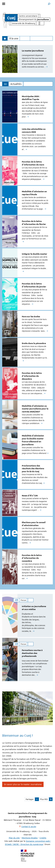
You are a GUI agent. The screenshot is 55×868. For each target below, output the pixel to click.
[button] (49, 4)
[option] (27, 59)
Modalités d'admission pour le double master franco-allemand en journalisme (33, 440)
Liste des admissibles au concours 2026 (34, 131)
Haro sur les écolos (31, 317)
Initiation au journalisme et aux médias (34, 608)
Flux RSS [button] (44, 799)
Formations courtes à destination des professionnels (32, 653)
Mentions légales (30, 838)
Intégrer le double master (34, 254)
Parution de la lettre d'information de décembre (32, 376)
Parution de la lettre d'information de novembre (32, 558)
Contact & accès (29, 826)
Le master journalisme (33, 51)
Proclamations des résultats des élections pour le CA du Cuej (33, 469)
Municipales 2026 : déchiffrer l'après (31, 98)
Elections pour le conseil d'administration (34, 524)
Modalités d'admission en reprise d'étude (34, 193)
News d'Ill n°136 (30, 496)
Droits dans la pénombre (34, 343)
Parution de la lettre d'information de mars (33, 163)
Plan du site (14, 838)
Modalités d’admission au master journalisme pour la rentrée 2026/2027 (35, 409)
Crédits (43, 838)
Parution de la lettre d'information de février (34, 223)
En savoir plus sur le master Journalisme (23, 784)
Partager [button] (30, 799)
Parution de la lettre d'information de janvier (34, 285)
